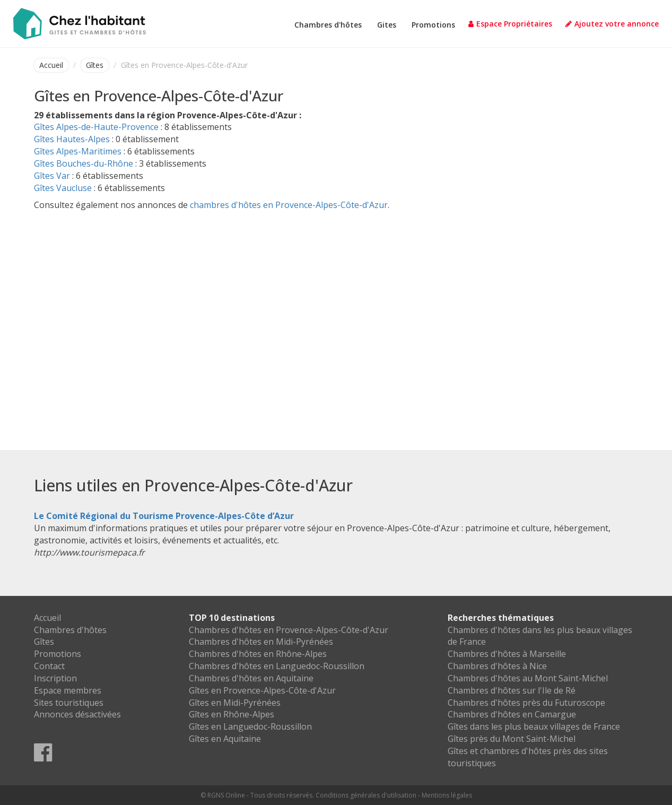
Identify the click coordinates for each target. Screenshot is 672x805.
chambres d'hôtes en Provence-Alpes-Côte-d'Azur (289, 205)
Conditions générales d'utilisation (366, 795)
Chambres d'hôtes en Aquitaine (251, 678)
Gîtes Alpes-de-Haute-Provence (96, 127)
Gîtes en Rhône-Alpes (232, 714)
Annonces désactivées (77, 714)
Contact (49, 666)
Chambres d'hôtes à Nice (497, 666)
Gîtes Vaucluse (63, 188)
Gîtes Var (52, 176)
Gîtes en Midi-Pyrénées (235, 703)
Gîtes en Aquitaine (225, 739)
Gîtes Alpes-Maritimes (78, 151)
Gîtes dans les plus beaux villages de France (534, 726)
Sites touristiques (69, 703)
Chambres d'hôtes (328, 25)
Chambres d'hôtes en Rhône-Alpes (258, 654)
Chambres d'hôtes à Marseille (507, 654)
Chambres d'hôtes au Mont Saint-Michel (528, 678)
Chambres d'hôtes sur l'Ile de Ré (512, 690)
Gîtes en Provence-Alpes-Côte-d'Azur (262, 690)
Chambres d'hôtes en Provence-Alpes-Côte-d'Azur (289, 630)
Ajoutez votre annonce (612, 24)
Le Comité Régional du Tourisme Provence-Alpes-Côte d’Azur (164, 516)
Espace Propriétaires (510, 24)
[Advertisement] (336, 312)
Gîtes (95, 65)
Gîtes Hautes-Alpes (72, 139)
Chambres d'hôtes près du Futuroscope (526, 703)
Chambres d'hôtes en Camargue (512, 714)
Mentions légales (447, 795)
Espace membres (68, 690)
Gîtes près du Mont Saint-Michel (512, 739)
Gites (387, 25)
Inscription (55, 678)
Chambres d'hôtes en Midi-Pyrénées (261, 642)
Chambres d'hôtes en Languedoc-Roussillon (277, 666)
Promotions (433, 25)
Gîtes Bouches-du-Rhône (84, 163)
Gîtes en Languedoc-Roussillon (250, 726)
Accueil (51, 65)
